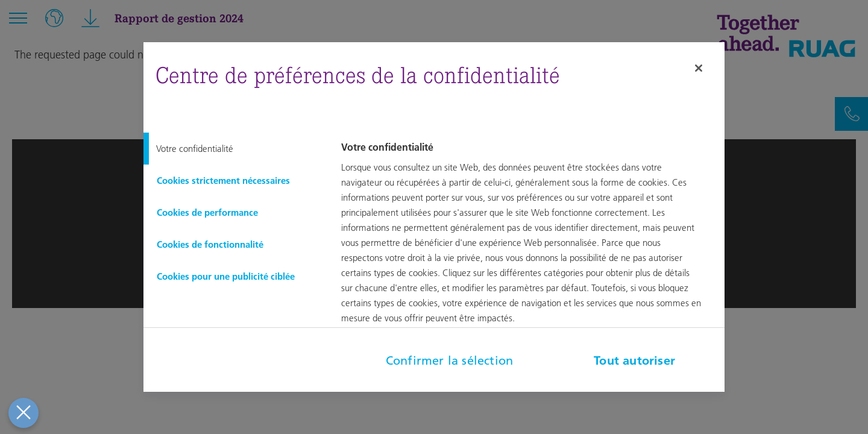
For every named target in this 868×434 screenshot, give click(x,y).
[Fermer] (699, 68)
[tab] (233, 149)
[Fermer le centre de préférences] (21, 413)
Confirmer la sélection (449, 360)
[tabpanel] (531, 241)
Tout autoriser (634, 360)
